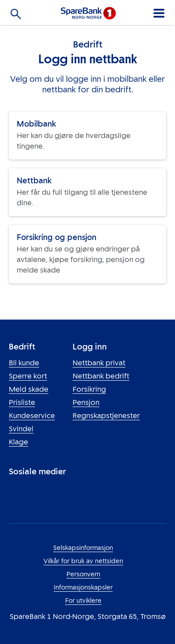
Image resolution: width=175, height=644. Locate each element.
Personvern (83, 574)
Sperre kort (28, 376)
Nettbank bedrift (101, 376)
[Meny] (159, 12)
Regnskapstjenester (106, 416)
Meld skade (29, 389)
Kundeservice (32, 416)
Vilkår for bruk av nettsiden (83, 561)
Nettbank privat (99, 363)
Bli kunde (24, 363)
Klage (18, 442)
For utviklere (83, 601)
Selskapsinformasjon (83, 548)
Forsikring (89, 389)
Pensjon (86, 402)
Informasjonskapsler (83, 588)
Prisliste (22, 402)
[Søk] (16, 16)
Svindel (21, 429)
